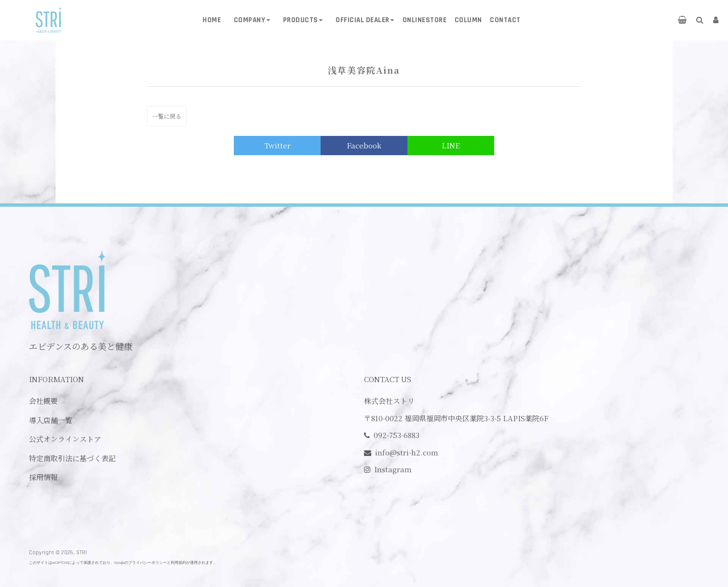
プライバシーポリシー (148, 563)
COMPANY (250, 20)
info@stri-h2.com (407, 452)
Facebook (364, 145)
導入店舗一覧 (51, 420)
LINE (451, 145)
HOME (212, 20)
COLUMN (468, 20)
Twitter (277, 145)
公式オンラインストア (65, 439)
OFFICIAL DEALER (363, 20)
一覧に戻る (167, 116)
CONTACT (505, 20)
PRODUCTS (301, 20)
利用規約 (178, 563)
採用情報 (43, 477)
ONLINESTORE (425, 20)
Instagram (393, 469)
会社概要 (43, 401)
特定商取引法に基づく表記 (72, 458)
